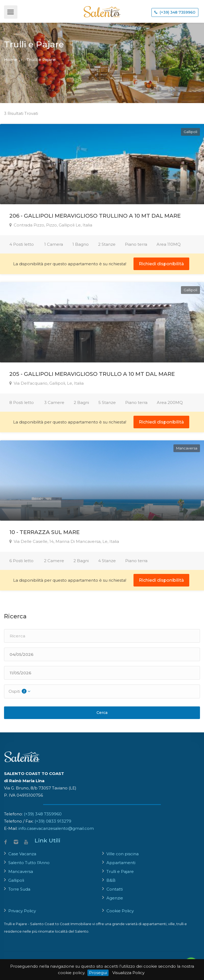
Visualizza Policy (128, 973)
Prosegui (98, 973)
